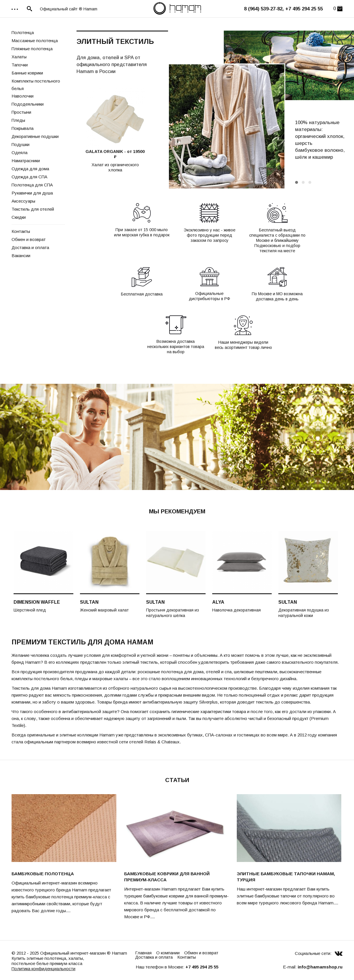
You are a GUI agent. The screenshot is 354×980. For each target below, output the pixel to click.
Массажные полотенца (35, 41)
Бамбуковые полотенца (43, 874)
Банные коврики (27, 73)
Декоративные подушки (35, 136)
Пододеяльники (28, 104)
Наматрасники (26, 161)
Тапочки (20, 65)
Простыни (21, 112)
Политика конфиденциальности (43, 969)
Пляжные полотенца (32, 49)
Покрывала (23, 128)
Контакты (21, 231)
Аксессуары (23, 201)
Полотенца (23, 32)
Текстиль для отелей (33, 209)
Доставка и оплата (30, 247)
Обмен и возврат (29, 239)
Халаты (19, 57)
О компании (168, 953)
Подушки (21, 144)
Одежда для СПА (29, 177)
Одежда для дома (30, 169)
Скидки (19, 217)
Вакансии (21, 256)
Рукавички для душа (32, 193)
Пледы (18, 120)
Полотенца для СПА (32, 185)
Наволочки (23, 96)
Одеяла (19, 153)
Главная (143, 953)
